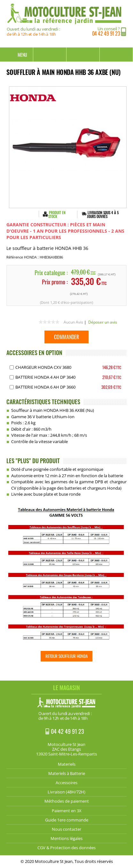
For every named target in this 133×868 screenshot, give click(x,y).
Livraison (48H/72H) (66, 792)
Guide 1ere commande (67, 820)
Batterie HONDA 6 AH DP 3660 (45, 387)
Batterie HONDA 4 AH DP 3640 (45, 377)
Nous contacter (66, 829)
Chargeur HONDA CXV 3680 (43, 367)
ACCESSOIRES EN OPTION (34, 353)
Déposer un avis (103, 322)
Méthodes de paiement (67, 801)
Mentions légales (66, 838)
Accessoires (66, 783)
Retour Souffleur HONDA (66, 656)
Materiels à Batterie (67, 773)
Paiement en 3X (67, 811)
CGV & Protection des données (66, 848)
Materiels (67, 764)
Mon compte (83, 55)
